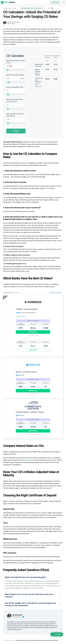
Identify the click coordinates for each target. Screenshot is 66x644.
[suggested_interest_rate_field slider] (16, 123)
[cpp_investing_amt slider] (16, 70)
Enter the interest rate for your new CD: (15, 115)
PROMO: (19, 313)
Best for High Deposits (29, 313)
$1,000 (46, 328)
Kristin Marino (17, 22)
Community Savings (22, 412)
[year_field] (16, 78)
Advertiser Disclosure (56, 292)
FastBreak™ (20, 309)
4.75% (20, 328)
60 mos (33, 346)
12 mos (33, 427)
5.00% (20, 346)
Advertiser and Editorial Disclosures (55, 2)
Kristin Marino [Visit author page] (18, 615)
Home (5, 640)
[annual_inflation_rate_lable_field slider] (16, 94)
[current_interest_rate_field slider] (16, 109)
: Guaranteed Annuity (30, 309)
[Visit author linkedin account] (23, 617)
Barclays (19, 372)
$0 (46, 387)
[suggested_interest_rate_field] (16, 119)
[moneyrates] (8, 2)
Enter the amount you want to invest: (16, 62)
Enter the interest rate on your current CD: (15, 101)
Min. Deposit (46, 324)
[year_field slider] (16, 82)
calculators (12, 640)
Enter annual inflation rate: (15, 87)
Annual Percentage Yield (21, 324)
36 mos (33, 328)
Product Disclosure (21, 316)
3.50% (20, 387)
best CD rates (28, 460)
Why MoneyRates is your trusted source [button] (32, 8)
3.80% (20, 427)
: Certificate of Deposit (29, 372)
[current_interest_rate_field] (16, 105)
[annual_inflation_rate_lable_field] (16, 91)
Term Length (33, 324)
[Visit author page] (9, 616)
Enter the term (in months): (15, 75)
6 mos (33, 387)
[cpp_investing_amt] (16, 66)
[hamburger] (64, 2)
